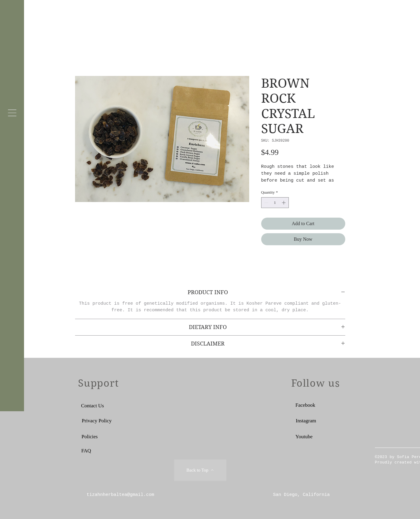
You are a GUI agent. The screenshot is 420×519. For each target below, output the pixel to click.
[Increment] (284, 203)
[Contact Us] (93, 406)
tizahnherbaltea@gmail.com (121, 495)
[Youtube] (304, 437)
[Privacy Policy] (97, 421)
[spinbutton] (275, 203)
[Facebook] (305, 405)
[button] (12, 113)
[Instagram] (306, 421)
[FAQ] (86, 451)
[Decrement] (266, 203)
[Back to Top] (200, 470)
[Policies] (90, 437)
